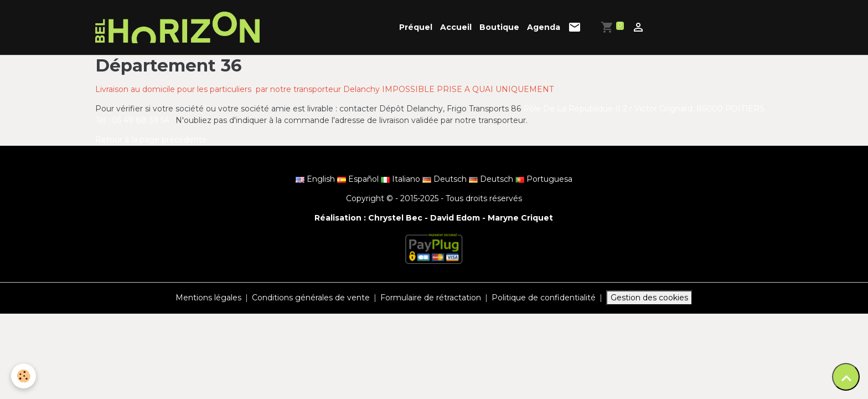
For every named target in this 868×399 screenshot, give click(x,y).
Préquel (416, 27)
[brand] (179, 27)
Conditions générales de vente (311, 298)
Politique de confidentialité (544, 298)
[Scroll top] (846, 377)
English (316, 179)
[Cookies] (24, 376)
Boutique (499, 27)
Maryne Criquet (520, 218)
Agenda (544, 27)
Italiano (402, 179)
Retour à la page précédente (151, 140)
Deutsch (446, 179)
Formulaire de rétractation (431, 298)
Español (359, 179)
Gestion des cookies (649, 298)
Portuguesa (544, 179)
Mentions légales (208, 298)
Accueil (456, 27)
